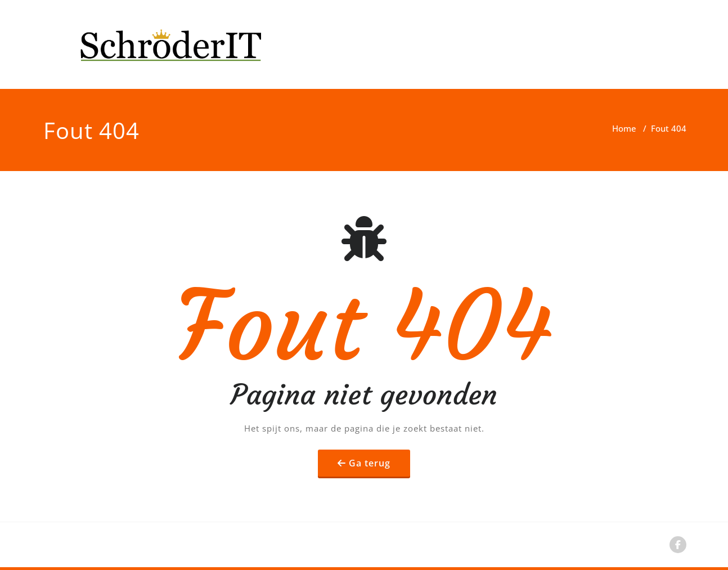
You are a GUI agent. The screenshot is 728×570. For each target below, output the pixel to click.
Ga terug (370, 463)
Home (624, 128)
